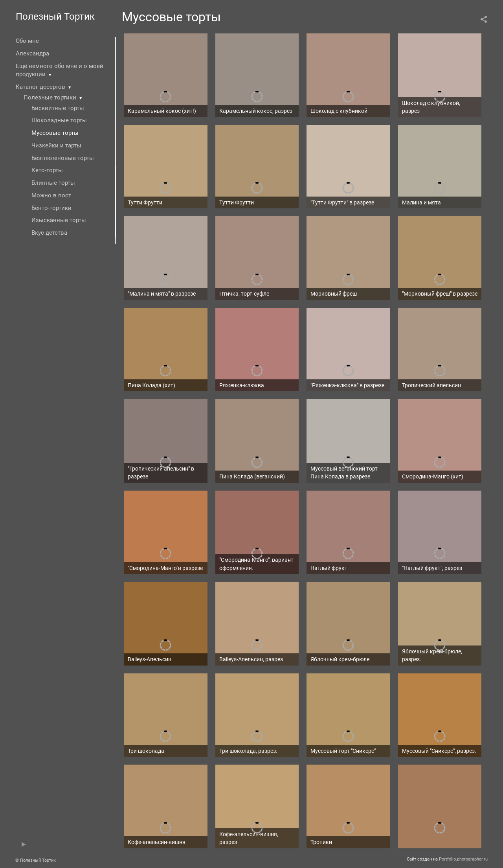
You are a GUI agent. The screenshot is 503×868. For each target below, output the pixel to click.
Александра (32, 53)
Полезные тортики (50, 97)
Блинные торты (53, 183)
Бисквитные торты (58, 108)
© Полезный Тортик (36, 860)
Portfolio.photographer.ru (463, 859)
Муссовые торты (55, 133)
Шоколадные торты (59, 120)
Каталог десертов (40, 87)
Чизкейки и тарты (56, 145)
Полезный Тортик (55, 17)
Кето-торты (47, 170)
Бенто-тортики (51, 208)
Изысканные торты (59, 220)
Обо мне (27, 41)
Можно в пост (51, 195)
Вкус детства (49, 233)
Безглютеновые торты (63, 158)
